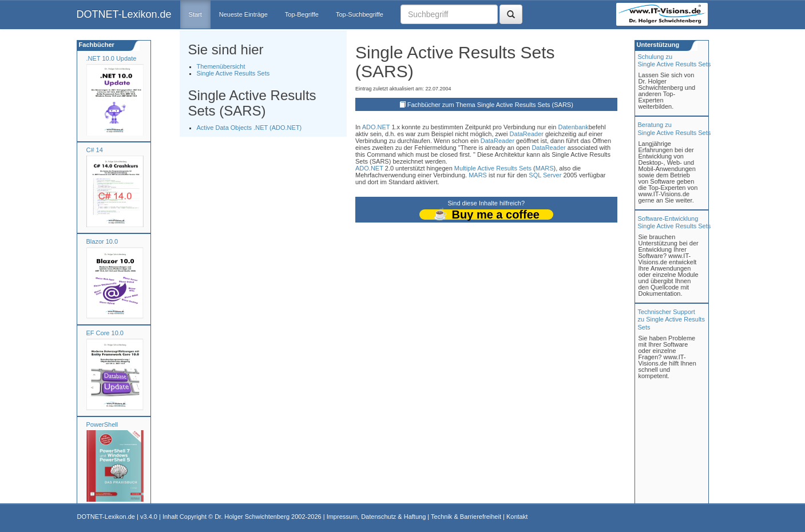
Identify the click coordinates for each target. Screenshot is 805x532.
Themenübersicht (221, 66)
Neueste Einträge (243, 14)
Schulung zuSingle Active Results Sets (675, 60)
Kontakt (517, 517)
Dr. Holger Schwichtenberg (252, 517)
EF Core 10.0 (105, 333)
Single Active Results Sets (233, 73)
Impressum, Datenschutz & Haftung (376, 517)
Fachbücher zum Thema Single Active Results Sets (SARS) (490, 105)
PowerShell (102, 424)
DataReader (527, 134)
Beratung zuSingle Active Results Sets (675, 128)
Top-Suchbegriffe (360, 14)
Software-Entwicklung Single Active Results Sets (675, 222)
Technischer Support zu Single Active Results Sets (671, 319)
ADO (369, 127)
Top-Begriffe (302, 14)
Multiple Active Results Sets (493, 168)
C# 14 (95, 150)
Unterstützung (657, 45)
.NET (382, 127)
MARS (545, 168)
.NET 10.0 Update (112, 58)
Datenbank (573, 127)
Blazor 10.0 (102, 241)
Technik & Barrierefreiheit (466, 517)
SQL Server (545, 175)
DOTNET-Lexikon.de (124, 14)
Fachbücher (96, 45)
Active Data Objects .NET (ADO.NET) (249, 128)
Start (195, 14)
